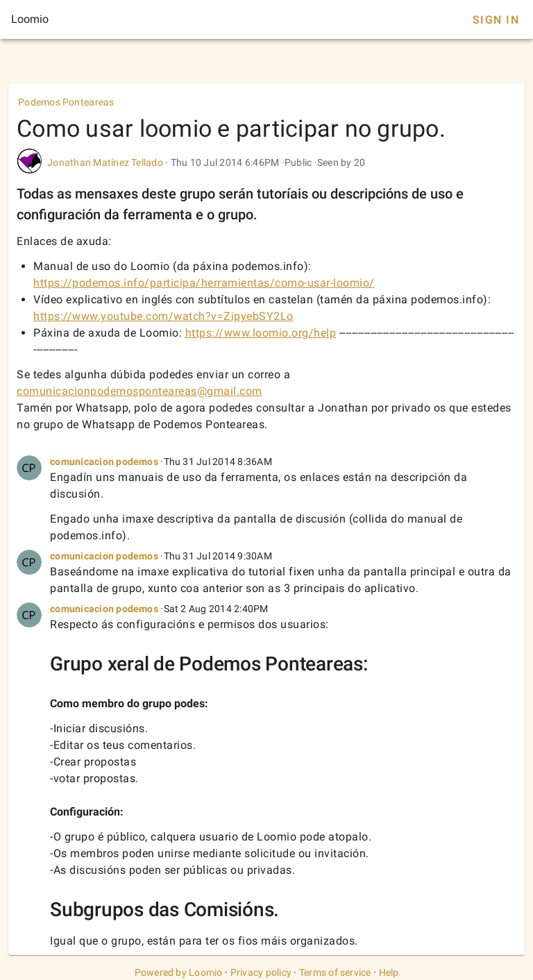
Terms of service (335, 972)
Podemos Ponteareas (66, 102)
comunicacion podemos (104, 462)
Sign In (496, 20)
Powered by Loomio (179, 972)
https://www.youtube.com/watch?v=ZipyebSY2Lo (163, 316)
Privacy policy (261, 972)
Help (389, 972)
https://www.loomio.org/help (261, 333)
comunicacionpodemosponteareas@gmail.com (139, 391)
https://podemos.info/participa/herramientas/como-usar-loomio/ (204, 283)
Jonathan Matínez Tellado (105, 162)
